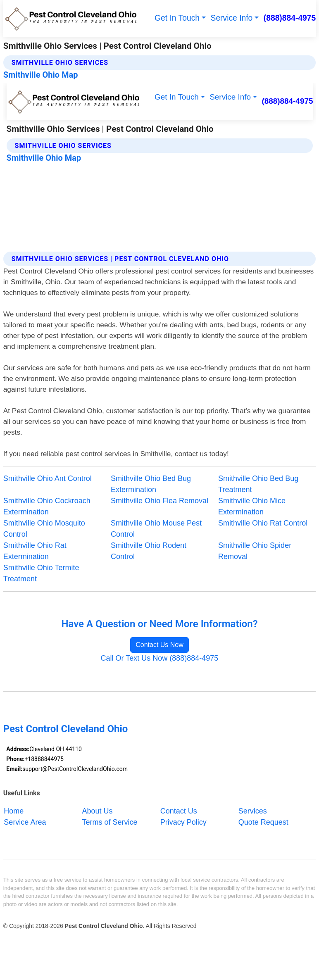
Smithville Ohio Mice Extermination (252, 506)
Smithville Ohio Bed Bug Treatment (258, 484)
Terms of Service (110, 822)
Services (253, 811)
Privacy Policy (183, 822)
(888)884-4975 (290, 18)
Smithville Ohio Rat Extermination (35, 551)
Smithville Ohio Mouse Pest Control (156, 529)
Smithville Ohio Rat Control (263, 523)
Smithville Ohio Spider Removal (255, 551)
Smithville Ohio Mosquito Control (44, 529)
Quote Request (263, 822)
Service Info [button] (232, 18)
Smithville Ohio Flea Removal (159, 501)
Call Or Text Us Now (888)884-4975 (160, 658)
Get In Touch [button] (177, 18)
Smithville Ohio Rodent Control (149, 551)
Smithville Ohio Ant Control (48, 478)
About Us (98, 811)
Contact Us (179, 811)
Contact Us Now (159, 645)
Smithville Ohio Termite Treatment (41, 573)
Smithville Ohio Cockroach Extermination (47, 506)
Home (14, 811)
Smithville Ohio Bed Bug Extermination (151, 484)
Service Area (25, 822)
